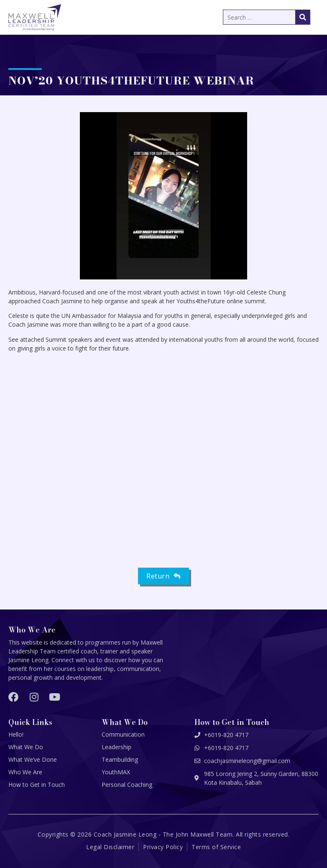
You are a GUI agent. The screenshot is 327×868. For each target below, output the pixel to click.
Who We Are (25, 772)
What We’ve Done (33, 759)
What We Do (26, 747)
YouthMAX (116, 772)
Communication (123, 734)
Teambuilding (120, 759)
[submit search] (303, 17)
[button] (163, 196)
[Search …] (267, 17)
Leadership (116, 747)
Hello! (16, 734)
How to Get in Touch (37, 785)
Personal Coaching (127, 785)
